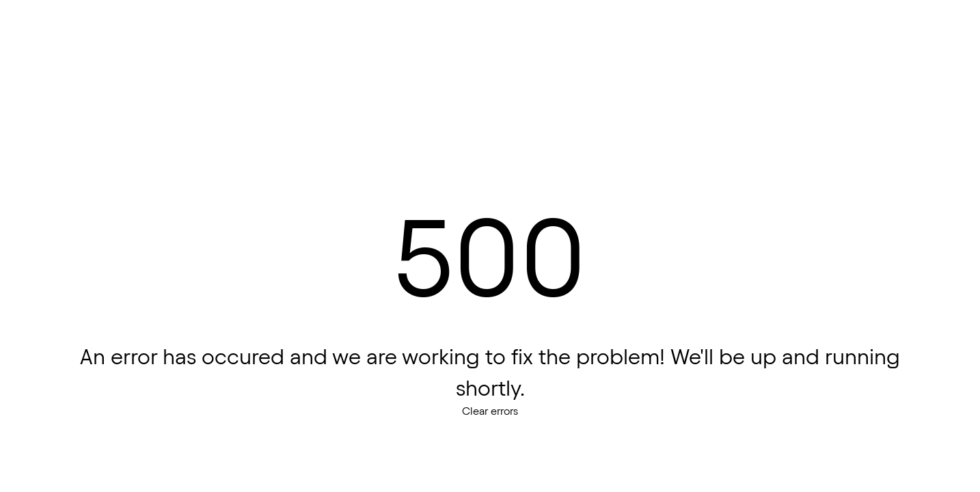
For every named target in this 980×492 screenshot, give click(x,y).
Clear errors (490, 411)
